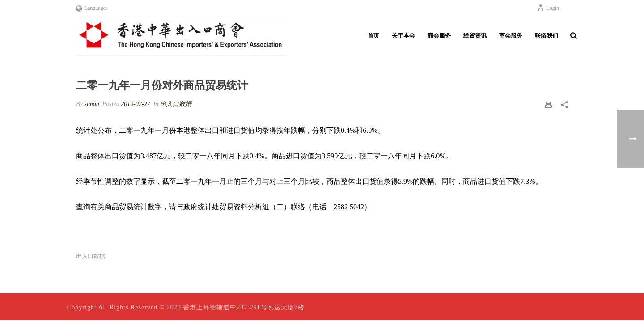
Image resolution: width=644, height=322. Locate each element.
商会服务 (439, 36)
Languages (92, 8)
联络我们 (547, 36)
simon (91, 104)
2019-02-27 (135, 104)
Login (548, 8)
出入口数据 (176, 104)
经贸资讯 (475, 36)
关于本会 (403, 36)
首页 (373, 36)
